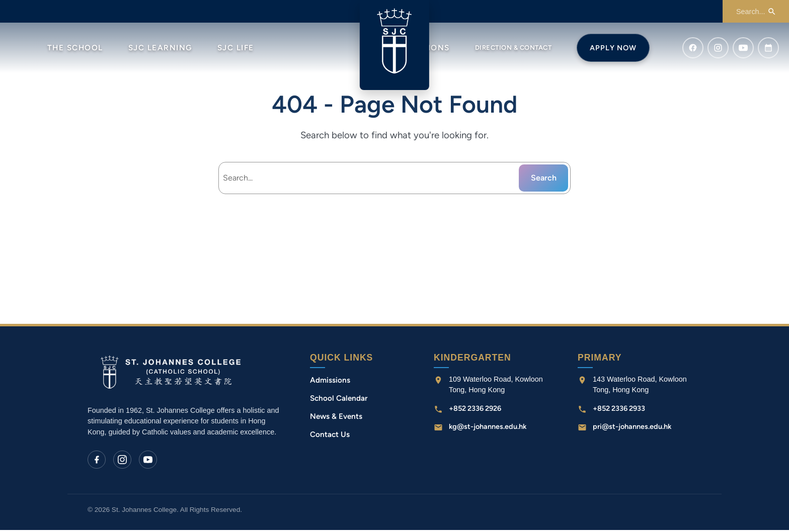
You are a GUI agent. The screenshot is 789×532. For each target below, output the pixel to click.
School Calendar (339, 400)
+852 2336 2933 (619, 410)
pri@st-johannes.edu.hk (632, 428)
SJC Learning (160, 48)
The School (75, 48)
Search (544, 179)
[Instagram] (122, 461)
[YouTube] (148, 461)
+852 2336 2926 (475, 410)
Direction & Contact (514, 48)
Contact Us (330, 436)
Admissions (330, 382)
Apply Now (613, 48)
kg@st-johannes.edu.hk (488, 428)
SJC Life (236, 48)
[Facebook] (97, 461)
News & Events (336, 418)
